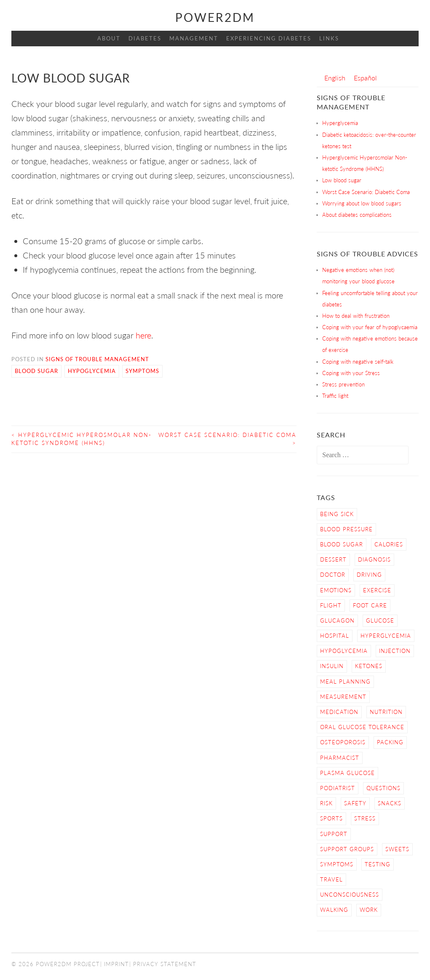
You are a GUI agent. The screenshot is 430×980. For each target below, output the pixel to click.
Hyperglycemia (340, 123)
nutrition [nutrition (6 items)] (386, 712)
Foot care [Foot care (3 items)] (370, 605)
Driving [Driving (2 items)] (369, 575)
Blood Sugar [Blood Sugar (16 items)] (342, 544)
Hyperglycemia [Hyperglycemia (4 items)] (386, 636)
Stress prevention (343, 384)
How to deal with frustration (356, 316)
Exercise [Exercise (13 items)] (377, 590)
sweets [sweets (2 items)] (397, 849)
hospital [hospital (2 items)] (335, 636)
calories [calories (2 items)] (389, 544)
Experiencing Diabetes (269, 38)
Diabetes (145, 38)
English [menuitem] (335, 78)
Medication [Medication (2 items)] (339, 712)
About (109, 38)
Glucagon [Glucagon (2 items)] (337, 620)
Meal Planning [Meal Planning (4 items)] (345, 682)
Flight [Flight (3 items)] (331, 605)
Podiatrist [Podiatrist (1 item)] (338, 788)
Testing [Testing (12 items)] (378, 864)
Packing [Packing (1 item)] (390, 742)
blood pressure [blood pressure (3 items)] (346, 529)
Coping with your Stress (351, 373)
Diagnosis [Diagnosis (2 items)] (374, 559)
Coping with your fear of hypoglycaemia (370, 327)
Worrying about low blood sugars (362, 203)
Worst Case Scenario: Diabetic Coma (227, 439)
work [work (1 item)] (369, 910)
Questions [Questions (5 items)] (383, 788)
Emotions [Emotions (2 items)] (336, 590)
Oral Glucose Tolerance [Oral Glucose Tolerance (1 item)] (362, 727)
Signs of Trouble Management (97, 359)
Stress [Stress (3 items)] (365, 818)
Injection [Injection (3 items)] (395, 651)
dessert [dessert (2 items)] (333, 559)
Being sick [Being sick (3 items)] (337, 514)
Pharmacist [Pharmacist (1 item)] (340, 758)
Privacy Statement (165, 964)
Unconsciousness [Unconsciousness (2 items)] (350, 895)
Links (329, 38)
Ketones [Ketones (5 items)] (369, 666)
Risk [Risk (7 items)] (326, 803)
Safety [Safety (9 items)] (355, 803)
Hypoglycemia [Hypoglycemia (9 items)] (344, 651)
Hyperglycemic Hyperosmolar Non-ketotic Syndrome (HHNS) (81, 439)
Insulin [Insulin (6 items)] (332, 666)
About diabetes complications (357, 215)
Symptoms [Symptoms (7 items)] (337, 864)
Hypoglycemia (92, 371)
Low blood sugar (342, 180)
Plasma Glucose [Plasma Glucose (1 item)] (347, 773)
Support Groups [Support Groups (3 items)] (347, 849)
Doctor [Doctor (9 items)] (333, 575)
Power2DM (215, 17)
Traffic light (335, 396)
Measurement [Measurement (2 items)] (343, 697)
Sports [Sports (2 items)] (331, 818)
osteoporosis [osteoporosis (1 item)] (343, 742)
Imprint (116, 964)
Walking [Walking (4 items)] (334, 910)
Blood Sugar (36, 371)
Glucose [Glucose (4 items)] (380, 620)
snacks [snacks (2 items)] (390, 803)
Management (194, 38)
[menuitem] (335, 78)
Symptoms (142, 371)
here (142, 335)
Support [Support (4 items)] (334, 834)
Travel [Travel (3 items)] (331, 879)
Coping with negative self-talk (358, 362)
